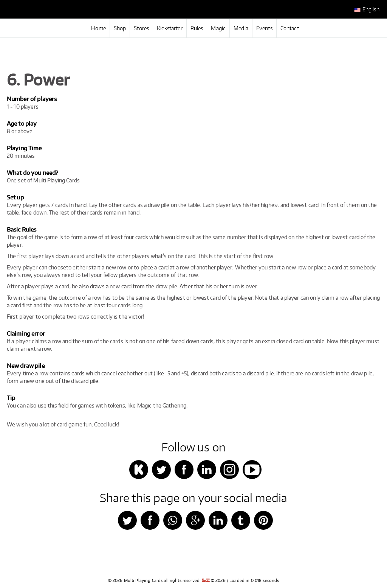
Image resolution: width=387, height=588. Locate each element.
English (367, 10)
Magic (218, 28)
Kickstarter (170, 28)
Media (241, 28)
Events (264, 28)
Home (98, 28)
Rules (197, 28)
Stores (141, 28)
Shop (120, 28)
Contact (290, 28)
